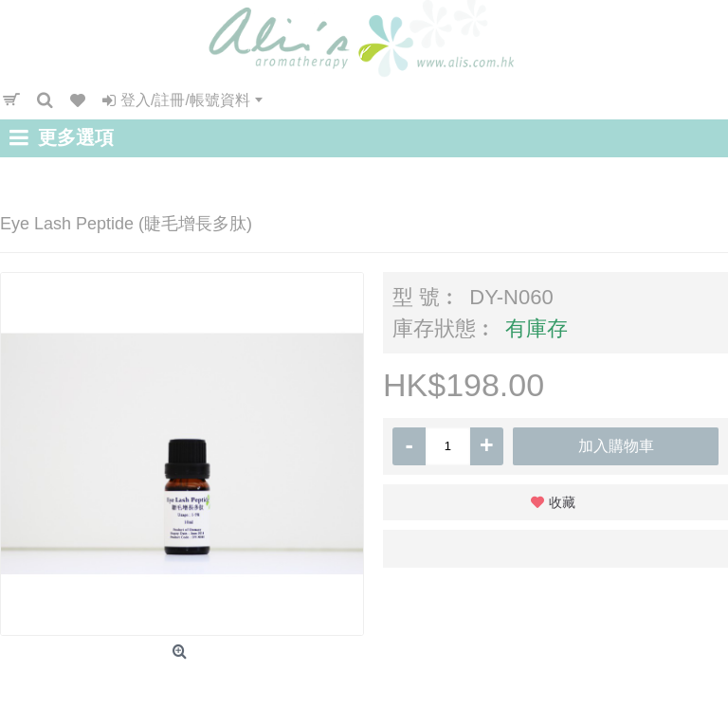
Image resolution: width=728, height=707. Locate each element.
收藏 (562, 502)
